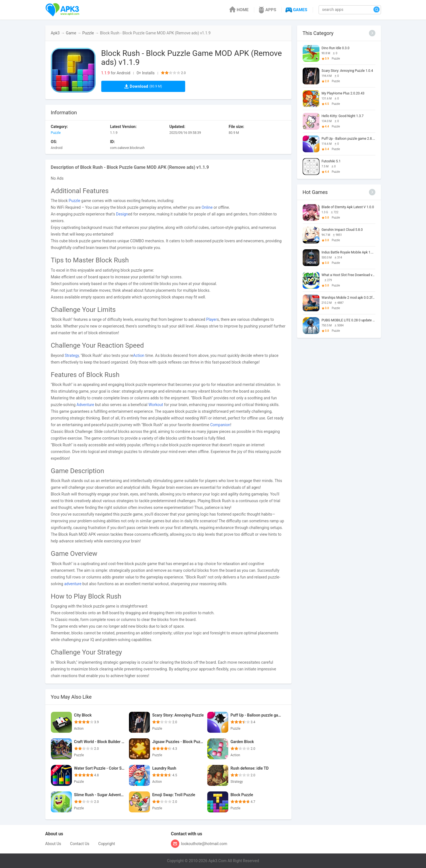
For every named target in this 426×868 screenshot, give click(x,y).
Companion (220, 425)
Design (122, 214)
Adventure (85, 405)
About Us (53, 844)
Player (211, 319)
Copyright (107, 844)
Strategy (72, 355)
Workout (156, 405)
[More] (372, 33)
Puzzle (88, 33)
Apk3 (55, 33)
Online (207, 207)
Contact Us (80, 844)
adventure (73, 584)
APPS (267, 10)
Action (139, 355)
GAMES (296, 10)
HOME (238, 10)
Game (71, 33)
